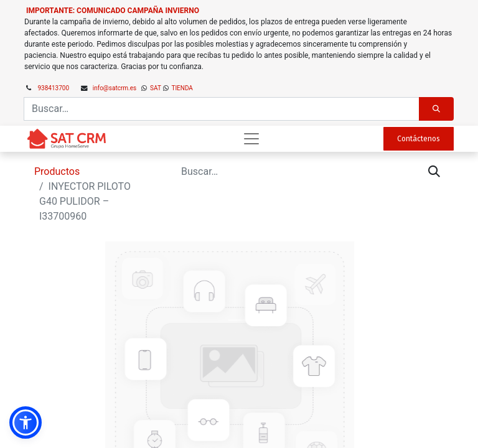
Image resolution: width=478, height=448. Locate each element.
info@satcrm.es (115, 88)
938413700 (54, 88)
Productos (57, 171)
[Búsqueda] (436, 109)
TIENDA (181, 88)
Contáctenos (419, 139)
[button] (26, 422)
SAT (155, 88)
